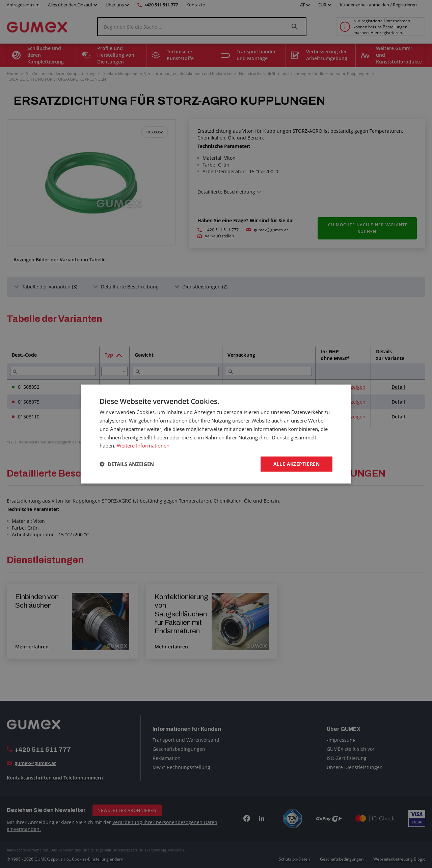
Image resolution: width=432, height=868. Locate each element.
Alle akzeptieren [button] (296, 464)
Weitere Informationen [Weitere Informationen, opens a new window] (143, 445)
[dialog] (216, 434)
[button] (127, 464)
